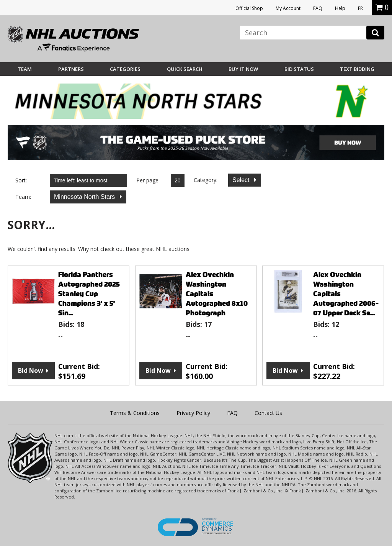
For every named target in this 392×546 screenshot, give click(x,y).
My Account (288, 8)
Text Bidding (357, 69)
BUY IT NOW (243, 69)
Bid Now (31, 371)
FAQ (318, 8)
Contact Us (268, 413)
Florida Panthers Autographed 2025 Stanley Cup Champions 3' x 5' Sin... (89, 294)
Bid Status (299, 69)
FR (360, 8)
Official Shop (249, 8)
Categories (125, 69)
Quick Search (185, 69)
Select (242, 180)
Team (25, 69)
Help (340, 8)
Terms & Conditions (135, 413)
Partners (71, 69)
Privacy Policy (193, 413)
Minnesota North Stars (85, 197)
